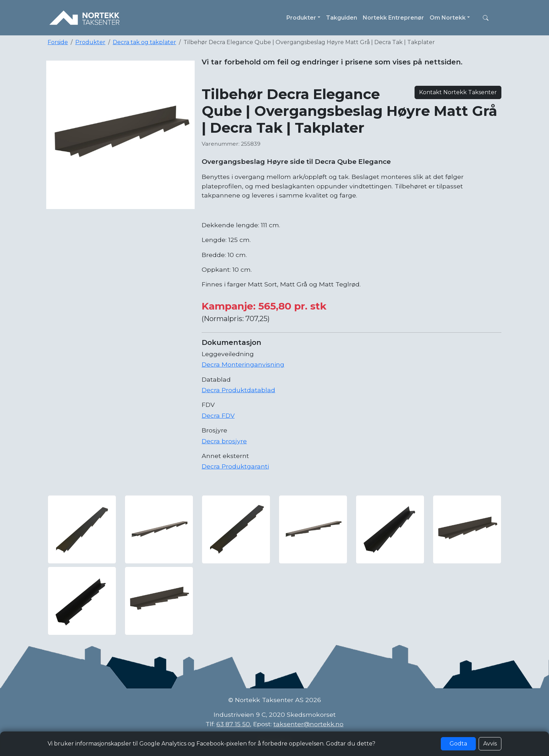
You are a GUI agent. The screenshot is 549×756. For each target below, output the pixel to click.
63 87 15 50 (233, 724)
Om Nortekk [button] (448, 18)
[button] (486, 18)
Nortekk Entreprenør (393, 18)
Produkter (90, 42)
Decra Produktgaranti (235, 466)
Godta (458, 744)
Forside (58, 42)
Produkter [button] (301, 18)
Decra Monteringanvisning (243, 364)
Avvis (490, 744)
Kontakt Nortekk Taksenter (458, 92)
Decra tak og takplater (144, 42)
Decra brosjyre (224, 441)
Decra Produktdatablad (238, 390)
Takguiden (342, 18)
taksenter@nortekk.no (308, 724)
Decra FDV (218, 415)
